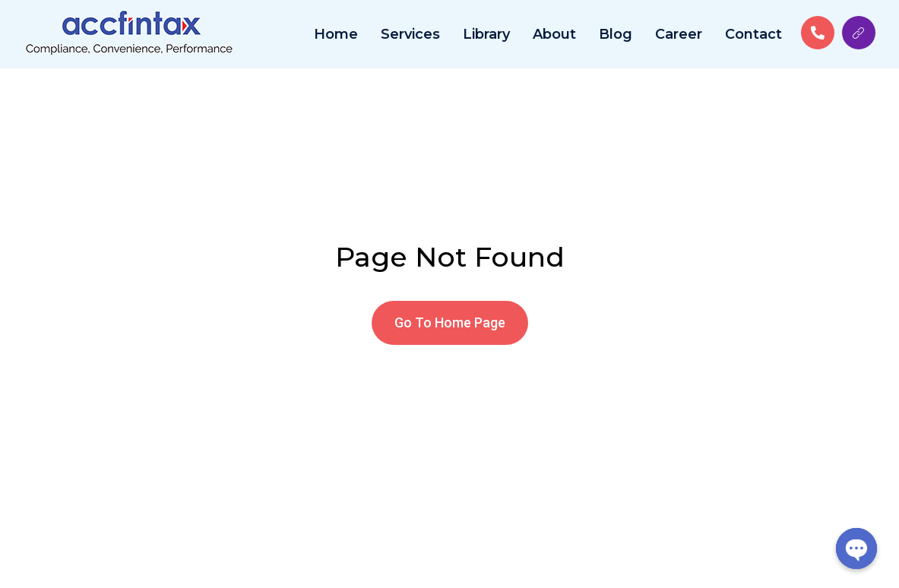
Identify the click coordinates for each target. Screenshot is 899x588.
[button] (450, 323)
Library (486, 34)
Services (410, 34)
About (554, 34)
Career (679, 34)
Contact (753, 34)
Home (336, 34)
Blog (616, 34)
